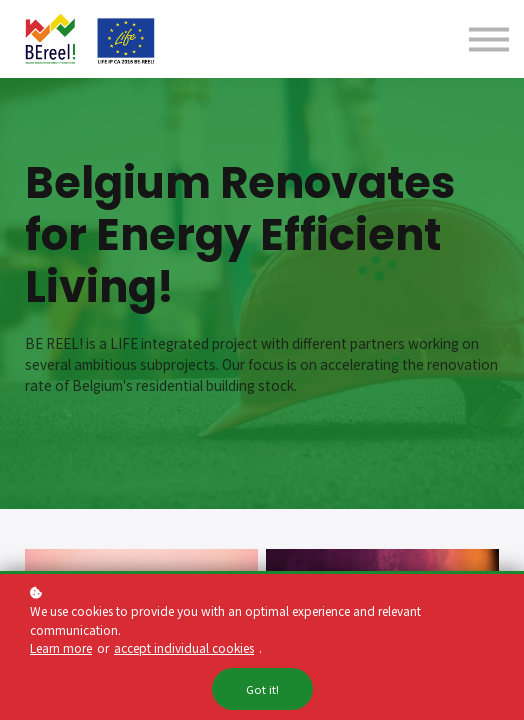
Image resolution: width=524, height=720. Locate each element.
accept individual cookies (184, 649)
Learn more (61, 649)
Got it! (262, 691)
